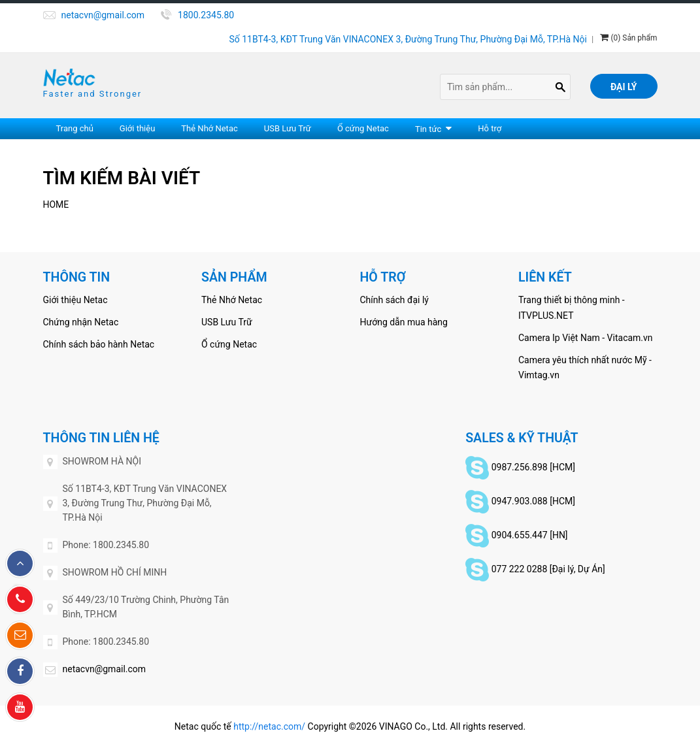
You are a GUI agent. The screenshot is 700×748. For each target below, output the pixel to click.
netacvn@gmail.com (103, 15)
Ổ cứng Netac (363, 128)
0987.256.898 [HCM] (533, 466)
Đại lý (624, 87)
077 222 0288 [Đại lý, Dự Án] (548, 568)
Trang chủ (75, 128)
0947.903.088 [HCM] (533, 500)
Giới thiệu (137, 128)
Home (56, 204)
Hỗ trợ (490, 128)
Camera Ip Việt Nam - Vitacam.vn (586, 338)
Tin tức (428, 129)
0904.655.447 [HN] (530, 534)
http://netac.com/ (269, 726)
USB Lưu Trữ (288, 128)
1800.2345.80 (206, 15)
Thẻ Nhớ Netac (209, 128)
